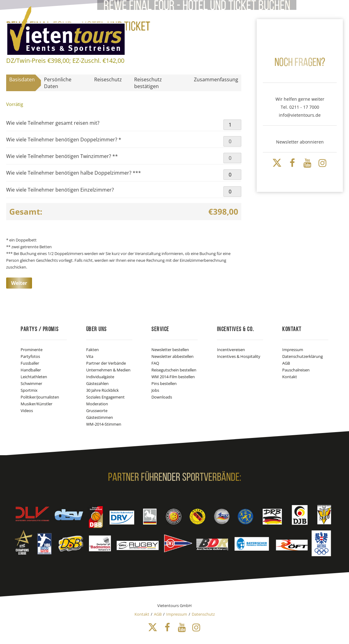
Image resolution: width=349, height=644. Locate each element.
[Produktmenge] (232, 125)
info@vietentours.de (300, 115)
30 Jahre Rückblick (102, 390)
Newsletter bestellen (170, 350)
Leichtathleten (34, 377)
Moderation (97, 404)
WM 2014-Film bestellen (173, 377)
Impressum (293, 350)
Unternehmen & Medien (108, 370)
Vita (90, 356)
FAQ (155, 363)
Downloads (162, 397)
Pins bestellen (164, 383)
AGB (286, 363)
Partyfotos (30, 356)
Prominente (32, 350)
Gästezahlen (97, 383)
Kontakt (290, 377)
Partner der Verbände (106, 363)
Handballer (31, 370)
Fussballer (30, 363)
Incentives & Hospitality (239, 356)
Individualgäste (100, 377)
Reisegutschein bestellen (174, 370)
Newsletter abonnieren (300, 142)
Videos (27, 411)
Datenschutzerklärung (303, 356)
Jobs (155, 390)
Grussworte (97, 411)
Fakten (92, 350)
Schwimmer (31, 383)
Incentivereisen (231, 350)
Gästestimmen (100, 417)
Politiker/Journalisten (40, 397)
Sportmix (29, 390)
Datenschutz (203, 614)
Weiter (19, 283)
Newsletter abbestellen (172, 356)
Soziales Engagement (105, 397)
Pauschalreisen (296, 370)
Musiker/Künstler (36, 404)
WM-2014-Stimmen (104, 424)
